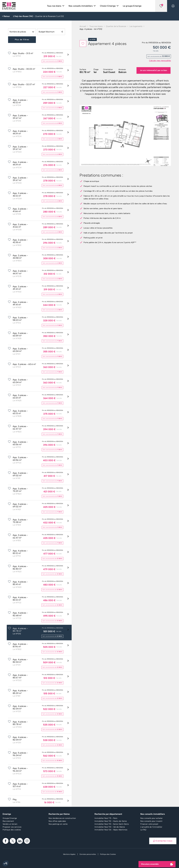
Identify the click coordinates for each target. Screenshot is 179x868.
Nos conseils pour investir (151, 821)
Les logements (136, 26)
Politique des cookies (12, 830)
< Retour (6, 16)
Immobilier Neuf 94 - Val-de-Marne (110, 827)
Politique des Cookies (108, 854)
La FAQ (143, 830)
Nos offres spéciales (57, 821)
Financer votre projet (149, 824)
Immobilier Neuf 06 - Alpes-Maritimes (111, 830)
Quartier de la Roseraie (116, 26)
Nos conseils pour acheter (151, 818)
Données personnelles (88, 854)
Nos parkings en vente (58, 824)
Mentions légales (69, 854)
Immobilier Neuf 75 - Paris (106, 818)
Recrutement (8, 821)
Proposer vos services (12, 827)
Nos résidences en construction (62, 818)
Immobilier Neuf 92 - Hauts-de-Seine (111, 821)
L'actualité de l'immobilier (151, 827)
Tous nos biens (96, 26)
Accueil (83, 26)
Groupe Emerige (10, 818)
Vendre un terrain (10, 824)
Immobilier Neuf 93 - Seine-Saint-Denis (112, 824)
